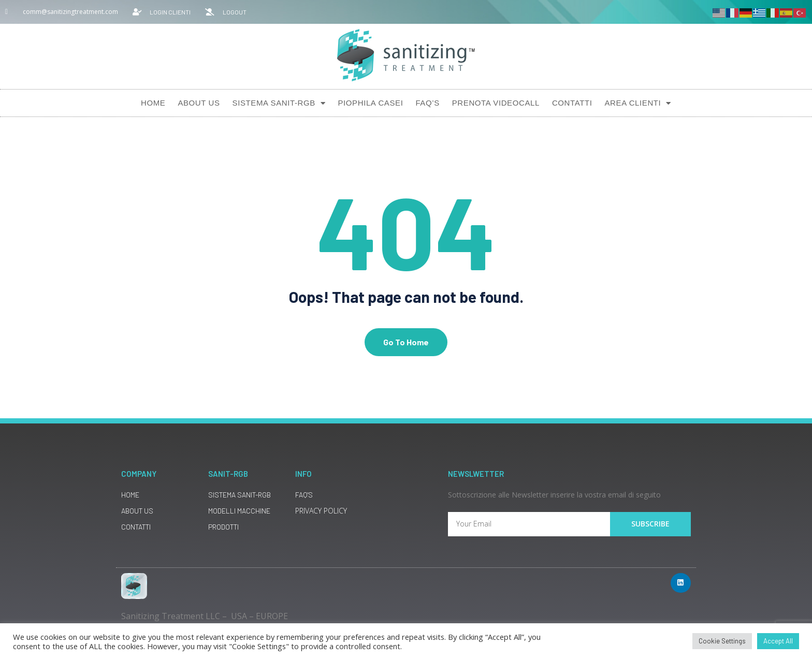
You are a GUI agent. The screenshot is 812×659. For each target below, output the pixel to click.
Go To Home (406, 344)
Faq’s (427, 103)
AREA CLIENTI (638, 103)
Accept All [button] (778, 641)
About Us (199, 103)
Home (153, 103)
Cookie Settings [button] (722, 641)
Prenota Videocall (496, 103)
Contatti (572, 103)
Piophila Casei (370, 103)
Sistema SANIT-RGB (279, 103)
